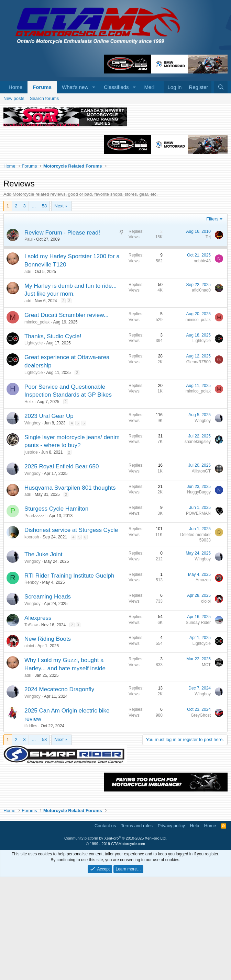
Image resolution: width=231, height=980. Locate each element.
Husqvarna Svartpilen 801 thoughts (70, 591)
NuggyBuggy (199, 595)
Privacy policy (171, 929)
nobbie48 (202, 364)
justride (31, 555)
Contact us (105, 929)
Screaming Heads (48, 700)
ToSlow (31, 728)
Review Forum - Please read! (62, 336)
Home (15, 87)
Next (59, 309)
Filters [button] (212, 322)
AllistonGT (201, 574)
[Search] (221, 87)
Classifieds (116, 87)
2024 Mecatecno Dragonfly (59, 792)
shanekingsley (198, 545)
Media (151, 87)
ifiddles (31, 829)
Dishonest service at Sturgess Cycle (71, 633)
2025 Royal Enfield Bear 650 (62, 569)
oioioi (206, 704)
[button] (94, 87)
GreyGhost (201, 818)
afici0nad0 (201, 393)
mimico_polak (37, 425)
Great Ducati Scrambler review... (67, 418)
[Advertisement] (115, 145)
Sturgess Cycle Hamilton (56, 612)
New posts (14, 201)
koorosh (32, 640)
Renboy (31, 685)
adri (28, 375)
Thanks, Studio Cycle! (53, 439)
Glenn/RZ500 (199, 465)
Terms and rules (137, 929)
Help (195, 929)
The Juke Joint (43, 657)
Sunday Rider (198, 726)
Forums (42, 87)
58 (44, 309)
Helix (29, 505)
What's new (75, 87)
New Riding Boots (48, 742)
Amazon (203, 683)
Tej (208, 340)
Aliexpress (38, 721)
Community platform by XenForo (115, 941)
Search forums (45, 201)
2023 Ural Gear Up (49, 519)
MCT (206, 768)
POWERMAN (198, 616)
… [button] (34, 309)
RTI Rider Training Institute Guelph (69, 679)
